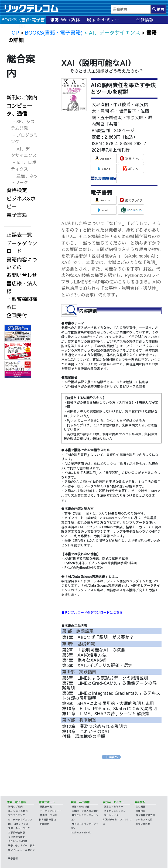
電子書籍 (17, 215)
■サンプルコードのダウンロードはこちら (92, 612)
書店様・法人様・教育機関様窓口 (22, 295)
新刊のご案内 (22, 97)
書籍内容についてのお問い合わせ (22, 267)
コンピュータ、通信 (19, 110)
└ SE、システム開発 (23, 125)
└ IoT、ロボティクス (24, 165)
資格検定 (17, 190)
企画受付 (17, 315)
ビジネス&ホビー (21, 202)
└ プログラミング (24, 138)
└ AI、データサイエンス (24, 152)
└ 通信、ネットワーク (24, 179)
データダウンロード (22, 247)
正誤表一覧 (19, 235)
